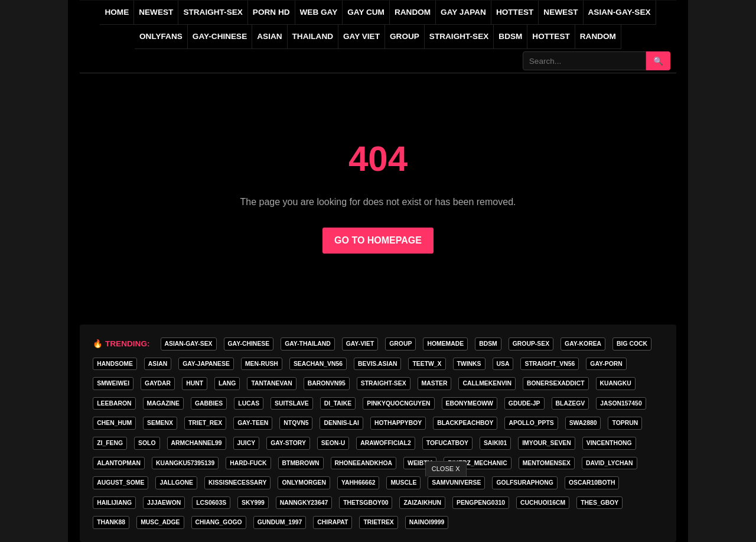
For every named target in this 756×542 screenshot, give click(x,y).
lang (227, 383)
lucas (249, 403)
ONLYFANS (161, 36)
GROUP (405, 36)
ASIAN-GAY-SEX (620, 12)
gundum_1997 (280, 522)
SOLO (147, 443)
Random (598, 36)
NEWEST (156, 12)
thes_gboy (599, 503)
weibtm (420, 463)
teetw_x (427, 364)
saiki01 (495, 443)
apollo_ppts (531, 423)
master (435, 383)
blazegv (571, 403)
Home (117, 12)
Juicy (247, 443)
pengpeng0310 (481, 503)
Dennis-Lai (341, 423)
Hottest (551, 36)
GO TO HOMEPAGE (378, 240)
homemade (445, 344)
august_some (120, 483)
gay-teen (253, 423)
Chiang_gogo (219, 522)
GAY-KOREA (583, 344)
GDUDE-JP (524, 403)
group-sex (531, 344)
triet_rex (205, 423)
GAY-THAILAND (308, 344)
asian (158, 364)
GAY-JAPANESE (206, 364)
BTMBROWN (301, 463)
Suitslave (292, 403)
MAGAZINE (163, 403)
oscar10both (592, 483)
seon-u (333, 443)
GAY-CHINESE (220, 36)
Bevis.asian (377, 364)
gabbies (209, 403)
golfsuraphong (524, 483)
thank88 (111, 522)
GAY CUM (366, 12)
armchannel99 (197, 443)
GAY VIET (361, 36)
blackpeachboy (465, 423)
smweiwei (113, 383)
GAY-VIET (360, 344)
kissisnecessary (237, 483)
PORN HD (271, 12)
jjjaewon (164, 503)
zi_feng (110, 443)
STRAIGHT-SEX (213, 12)
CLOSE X (446, 469)
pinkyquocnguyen (398, 403)
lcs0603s (211, 503)
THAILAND (313, 36)
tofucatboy (447, 443)
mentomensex (547, 463)
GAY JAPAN (463, 12)
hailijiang (114, 503)
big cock (632, 344)
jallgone (176, 483)
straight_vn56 (550, 364)
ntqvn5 (296, 423)
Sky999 (253, 503)
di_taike (338, 403)
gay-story (288, 443)
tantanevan (271, 383)
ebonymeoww (470, 403)
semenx (160, 423)
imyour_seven (547, 443)
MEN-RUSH (262, 364)
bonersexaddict (556, 383)
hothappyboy (398, 423)
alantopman (119, 463)
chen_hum (114, 423)
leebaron (114, 403)
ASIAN (269, 36)
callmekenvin (487, 383)
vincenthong (609, 443)
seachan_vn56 (318, 364)
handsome (115, 364)
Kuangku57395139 (185, 463)
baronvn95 (327, 383)
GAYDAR (158, 383)
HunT (195, 383)
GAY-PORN (606, 364)
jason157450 (621, 403)
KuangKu (616, 383)
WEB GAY (319, 12)
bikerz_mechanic (477, 463)
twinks (469, 364)
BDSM (510, 36)
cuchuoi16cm (543, 503)
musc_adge (160, 522)
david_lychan (610, 463)
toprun (625, 423)
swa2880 (583, 423)
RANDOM (413, 12)
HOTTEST (515, 12)
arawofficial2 (385, 443)
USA (503, 364)
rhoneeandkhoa (364, 463)
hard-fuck (248, 463)
